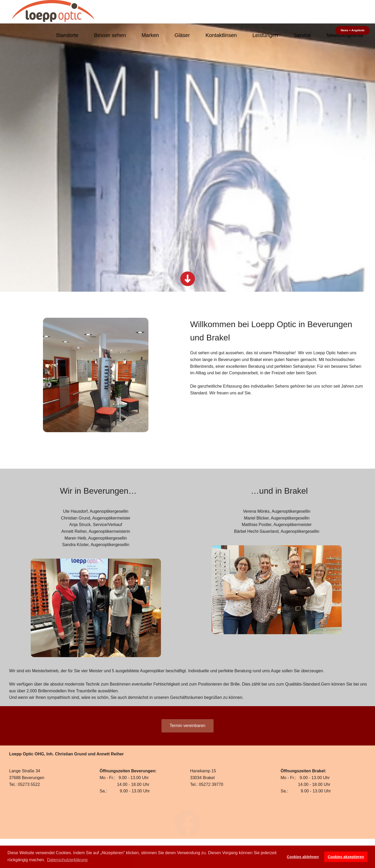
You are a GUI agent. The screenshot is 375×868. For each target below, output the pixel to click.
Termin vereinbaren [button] (188, 726)
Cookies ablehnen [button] (303, 857)
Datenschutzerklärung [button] (67, 860)
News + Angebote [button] (353, 30)
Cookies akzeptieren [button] (346, 857)
